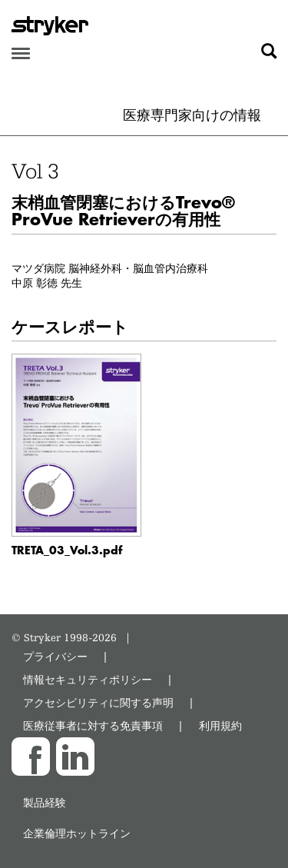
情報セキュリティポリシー (88, 679)
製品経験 (45, 802)
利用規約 (220, 725)
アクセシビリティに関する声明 (98, 702)
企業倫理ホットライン (77, 833)
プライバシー (55, 656)
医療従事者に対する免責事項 (93, 725)
